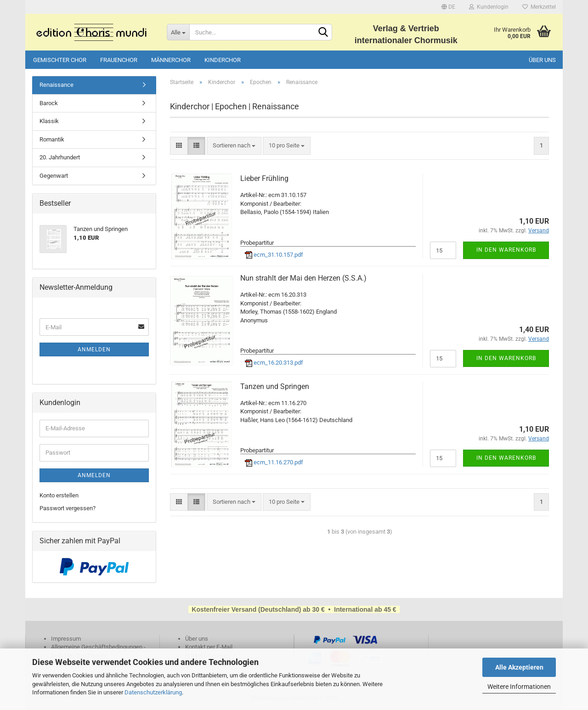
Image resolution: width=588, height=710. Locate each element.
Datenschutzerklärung (153, 692)
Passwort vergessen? (68, 508)
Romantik (52, 139)
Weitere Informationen (519, 687)
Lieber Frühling (264, 178)
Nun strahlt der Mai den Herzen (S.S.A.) (303, 278)
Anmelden (94, 349)
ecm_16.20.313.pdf (274, 363)
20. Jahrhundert (60, 157)
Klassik (49, 121)
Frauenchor (119, 60)
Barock (49, 103)
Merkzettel (539, 7)
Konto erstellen (59, 495)
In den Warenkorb (506, 250)
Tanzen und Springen (275, 386)
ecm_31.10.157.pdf (274, 255)
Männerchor (171, 60)
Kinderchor (223, 60)
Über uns (542, 60)
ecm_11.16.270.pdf (274, 462)
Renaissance (57, 85)
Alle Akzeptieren (519, 667)
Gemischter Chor (60, 60)
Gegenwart (54, 176)
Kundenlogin (489, 7)
